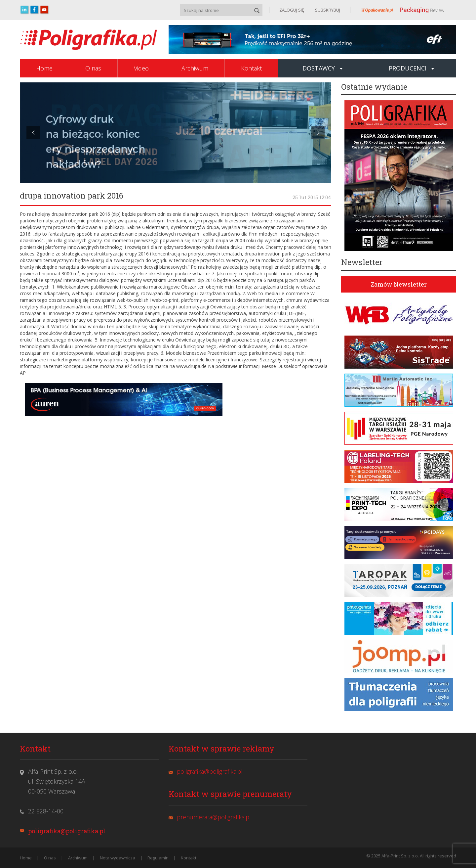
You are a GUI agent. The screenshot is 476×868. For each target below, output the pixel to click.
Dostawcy (322, 68)
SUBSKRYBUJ (327, 10)
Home (44, 68)
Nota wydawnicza (118, 858)
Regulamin (158, 858)
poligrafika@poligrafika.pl (67, 831)
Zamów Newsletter (399, 284)
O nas (93, 68)
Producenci (411, 68)
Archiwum (195, 68)
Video (141, 68)
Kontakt (251, 68)
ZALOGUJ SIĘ (292, 10)
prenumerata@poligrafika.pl (214, 817)
